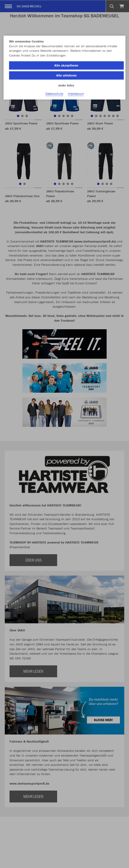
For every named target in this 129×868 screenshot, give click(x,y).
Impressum (76, 94)
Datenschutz (54, 94)
